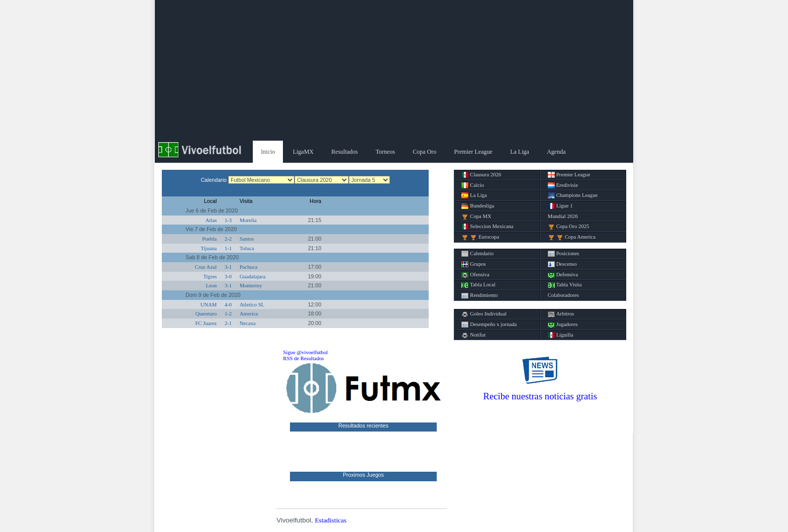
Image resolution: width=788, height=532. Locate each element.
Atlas (211, 220)
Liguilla (561, 335)
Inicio (268, 152)
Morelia (248, 220)
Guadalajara (253, 277)
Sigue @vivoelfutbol (305, 352)
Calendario (477, 254)
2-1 (228, 323)
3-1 (228, 267)
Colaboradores (563, 295)
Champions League (573, 195)
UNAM (209, 305)
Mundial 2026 (563, 216)
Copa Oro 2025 (569, 227)
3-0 (228, 277)
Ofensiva (475, 275)
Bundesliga (478, 206)
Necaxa (248, 323)
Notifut (473, 335)
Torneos (385, 152)
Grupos (473, 264)
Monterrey (251, 286)
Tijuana (209, 248)
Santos (247, 239)
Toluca (247, 248)
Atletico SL (252, 305)
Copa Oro (424, 152)
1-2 (228, 314)
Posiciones (564, 254)
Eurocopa (480, 237)
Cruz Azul (206, 267)
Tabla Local (478, 285)
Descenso (562, 264)
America (249, 314)
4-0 (228, 305)
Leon (211, 286)
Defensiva (563, 275)
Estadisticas (330, 520)
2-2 (228, 239)
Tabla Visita (565, 285)
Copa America (572, 237)
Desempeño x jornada (489, 325)
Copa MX (476, 217)
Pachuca (249, 267)
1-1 (228, 248)
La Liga (520, 152)
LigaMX (303, 152)
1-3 (228, 220)
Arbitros (561, 314)
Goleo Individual (484, 314)
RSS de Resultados (303, 358)
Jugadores (563, 325)
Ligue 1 (560, 206)
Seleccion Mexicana (487, 227)
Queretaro (206, 314)
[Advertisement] (394, 70)
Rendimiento (479, 295)
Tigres (210, 277)
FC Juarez (206, 323)
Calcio (473, 185)
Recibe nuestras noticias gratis (540, 396)
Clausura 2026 (481, 175)
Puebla (209, 239)
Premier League (473, 152)
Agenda (556, 152)
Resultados (344, 152)
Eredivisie (563, 185)
